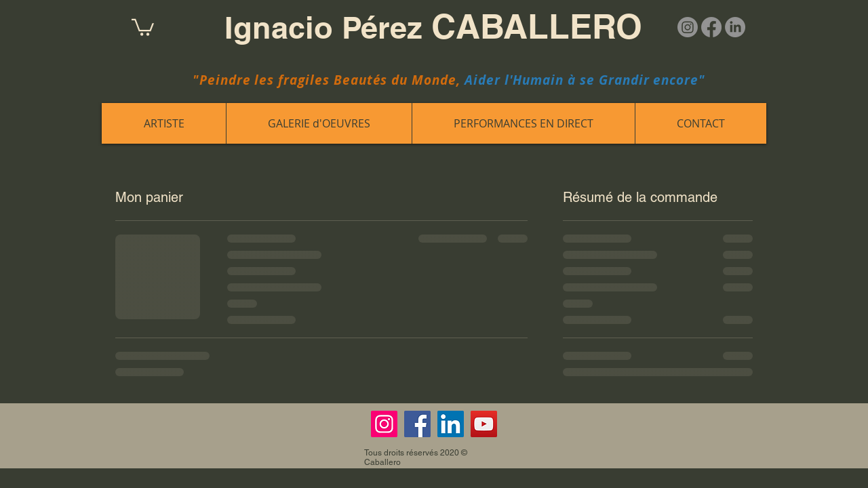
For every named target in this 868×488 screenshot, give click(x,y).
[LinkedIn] (735, 27)
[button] (143, 26)
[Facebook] (711, 27)
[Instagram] (688, 27)
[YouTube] (484, 424)
